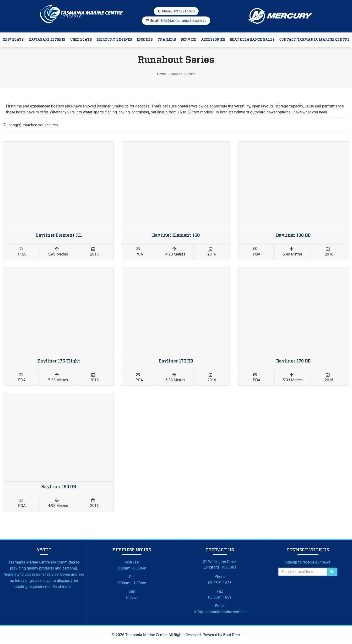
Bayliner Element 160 (176, 235)
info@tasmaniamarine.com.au (184, 21)
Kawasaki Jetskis (47, 40)
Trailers (167, 40)
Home (161, 74)
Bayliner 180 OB (293, 235)
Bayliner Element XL (59, 235)
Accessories (213, 40)
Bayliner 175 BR (176, 361)
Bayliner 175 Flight (59, 361)
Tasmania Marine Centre (146, 635)
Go (332, 572)
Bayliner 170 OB (293, 361)
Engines (145, 40)
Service (188, 40)
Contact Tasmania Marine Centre (314, 40)
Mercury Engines (114, 40)
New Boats (13, 40)
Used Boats (81, 40)
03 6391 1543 (184, 11)
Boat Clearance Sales (252, 40)
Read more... (63, 587)
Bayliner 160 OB (59, 487)
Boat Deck (232, 635)
